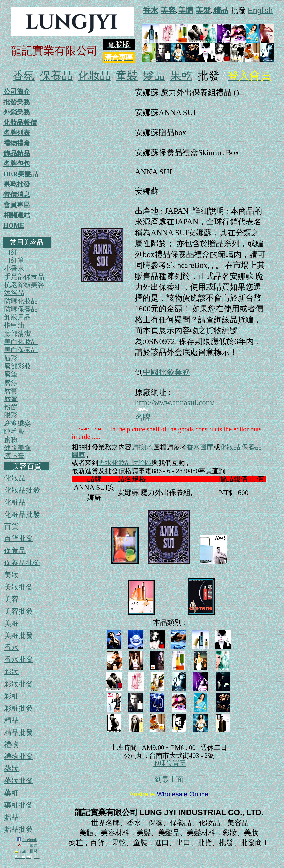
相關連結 (17, 215)
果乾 (181, 76)
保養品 (56, 76)
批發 (34, 851)
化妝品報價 (20, 123)
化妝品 (94, 76)
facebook (30, 840)
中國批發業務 (166, 372)
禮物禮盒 (17, 143)
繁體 (34, 846)
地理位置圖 (169, 763)
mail (20, 852)
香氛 (24, 76)
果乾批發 (17, 184)
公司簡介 (17, 92)
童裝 (127, 76)
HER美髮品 (21, 174)
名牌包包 (17, 164)
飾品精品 (17, 153)
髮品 (154, 76)
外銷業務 (17, 112)
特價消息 (17, 195)
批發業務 (17, 102)
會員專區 (17, 205)
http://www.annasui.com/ (174, 402)
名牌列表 (17, 133)
